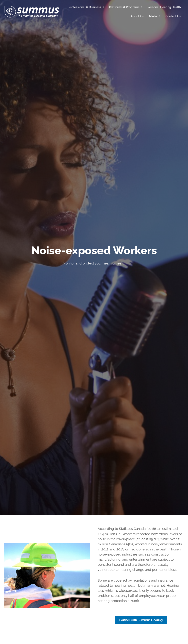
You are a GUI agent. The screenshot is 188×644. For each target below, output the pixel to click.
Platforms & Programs (126, 7)
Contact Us (173, 16)
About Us (137, 16)
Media (155, 16)
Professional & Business (86, 7)
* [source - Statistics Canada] (167, 549)
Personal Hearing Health (164, 7)
